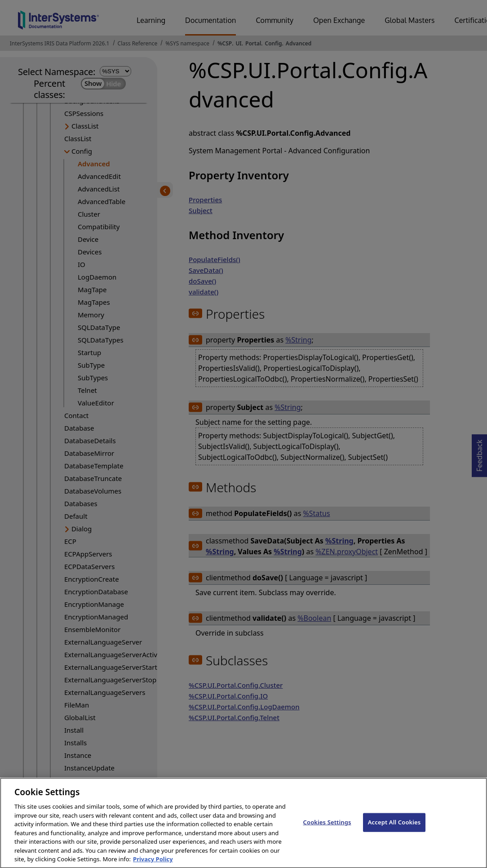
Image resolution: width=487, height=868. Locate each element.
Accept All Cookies (394, 831)
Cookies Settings (327, 831)
